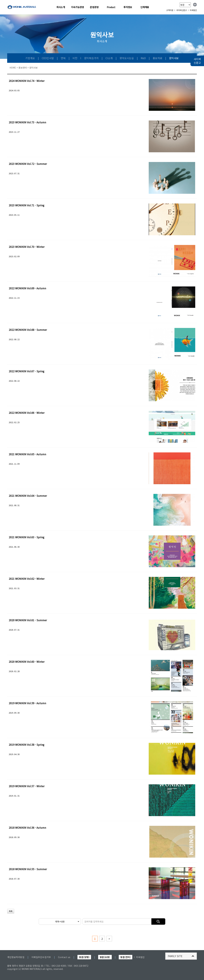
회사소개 (61, 7)
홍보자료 (158, 58)
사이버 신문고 (197, 61)
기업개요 (30, 58)
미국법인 (193, 10)
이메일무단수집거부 (41, 957)
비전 (75, 58)
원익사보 (174, 58)
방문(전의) (126, 957)
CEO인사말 (48, 58)
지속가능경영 (77, 7)
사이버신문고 (182, 10)
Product (111, 7)
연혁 (64, 58)
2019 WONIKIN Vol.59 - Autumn (27, 703)
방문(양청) (84, 957)
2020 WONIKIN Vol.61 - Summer (28, 620)
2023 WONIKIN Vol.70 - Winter (27, 247)
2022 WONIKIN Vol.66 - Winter (27, 413)
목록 (11, 911)
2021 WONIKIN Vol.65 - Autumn (27, 454)
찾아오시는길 (127, 58)
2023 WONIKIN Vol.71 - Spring (27, 205)
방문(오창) (105, 957)
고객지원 (170, 10)
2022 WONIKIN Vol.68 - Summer (28, 330)
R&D (144, 58)
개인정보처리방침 (16, 957)
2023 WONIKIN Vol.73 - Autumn (27, 122)
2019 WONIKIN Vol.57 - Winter (27, 786)
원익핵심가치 (92, 58)
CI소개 (109, 58)
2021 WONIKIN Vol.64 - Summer (28, 496)
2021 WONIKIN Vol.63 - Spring (27, 537)
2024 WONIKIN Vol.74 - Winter (27, 81)
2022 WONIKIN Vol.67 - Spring (27, 371)
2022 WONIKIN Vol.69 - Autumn (27, 288)
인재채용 (145, 7)
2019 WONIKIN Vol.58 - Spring (27, 745)
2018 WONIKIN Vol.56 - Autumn (27, 828)
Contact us (64, 957)
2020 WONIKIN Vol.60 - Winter (27, 662)
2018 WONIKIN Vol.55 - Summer (28, 869)
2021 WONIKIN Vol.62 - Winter (27, 579)
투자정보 (128, 7)
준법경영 (94, 7)
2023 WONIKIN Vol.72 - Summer (28, 164)
